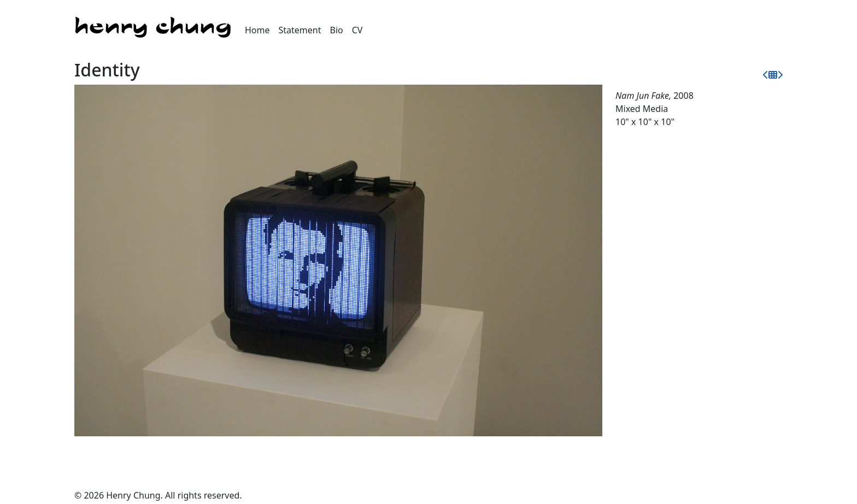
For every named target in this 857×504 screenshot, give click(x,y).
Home (257, 30)
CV (357, 30)
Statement (300, 30)
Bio (337, 30)
